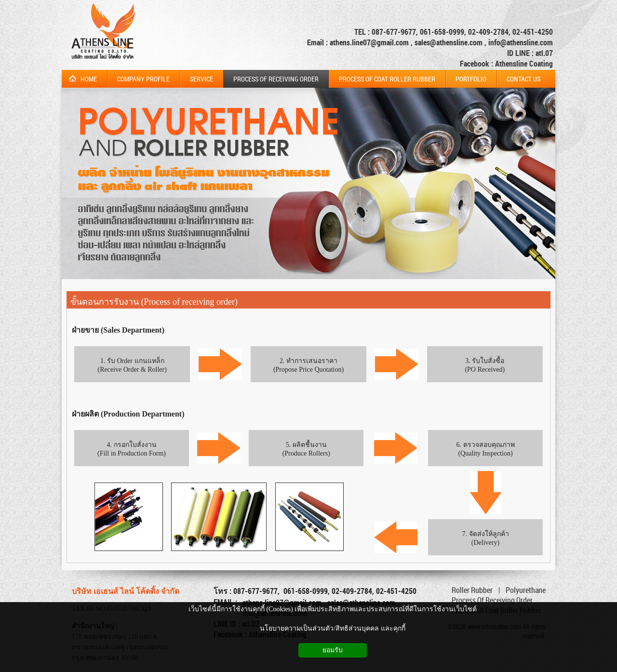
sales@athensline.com (449, 42)
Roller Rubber (472, 590)
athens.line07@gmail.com (370, 42)
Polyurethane (526, 590)
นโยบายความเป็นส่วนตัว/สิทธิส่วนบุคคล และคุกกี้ (332, 628)
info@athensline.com (521, 42)
